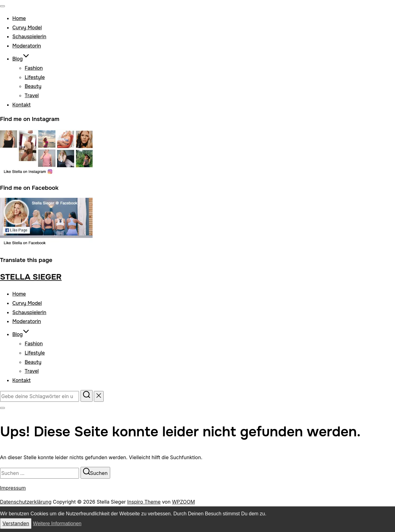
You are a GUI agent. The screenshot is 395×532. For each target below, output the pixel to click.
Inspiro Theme (144, 502)
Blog (21, 59)
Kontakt (21, 105)
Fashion (34, 68)
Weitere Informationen (57, 524)
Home (19, 18)
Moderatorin (27, 46)
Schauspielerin (29, 37)
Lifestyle (35, 77)
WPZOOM (183, 502)
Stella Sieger (31, 277)
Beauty (33, 86)
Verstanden (16, 523)
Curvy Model (27, 28)
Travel (32, 96)
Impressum (13, 488)
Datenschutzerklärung (26, 502)
